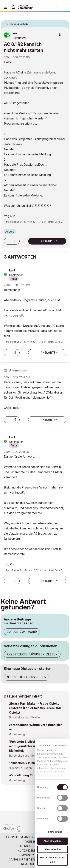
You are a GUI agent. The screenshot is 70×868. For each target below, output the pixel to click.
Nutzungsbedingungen (34, 851)
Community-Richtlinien (34, 855)
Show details (55, 832)
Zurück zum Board (22, 632)
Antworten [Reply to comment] (49, 353)
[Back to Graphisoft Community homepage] (23, 7)
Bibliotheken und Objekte (24, 717)
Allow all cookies (53, 841)
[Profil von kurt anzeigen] (16, 33)
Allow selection (53, 849)
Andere (10, 232)
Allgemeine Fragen (20, 768)
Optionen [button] (64, 23)
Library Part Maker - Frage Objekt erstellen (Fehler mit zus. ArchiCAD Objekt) (35, 708)
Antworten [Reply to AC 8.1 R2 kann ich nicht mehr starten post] (49, 241)
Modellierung (17, 734)
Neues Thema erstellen (27, 677)
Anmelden (64, 7)
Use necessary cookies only (52, 860)
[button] (8, 241)
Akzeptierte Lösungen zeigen (32, 654)
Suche (44, 7)
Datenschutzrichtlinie (34, 846)
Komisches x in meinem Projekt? (32, 763)
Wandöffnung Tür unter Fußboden (34, 775)
